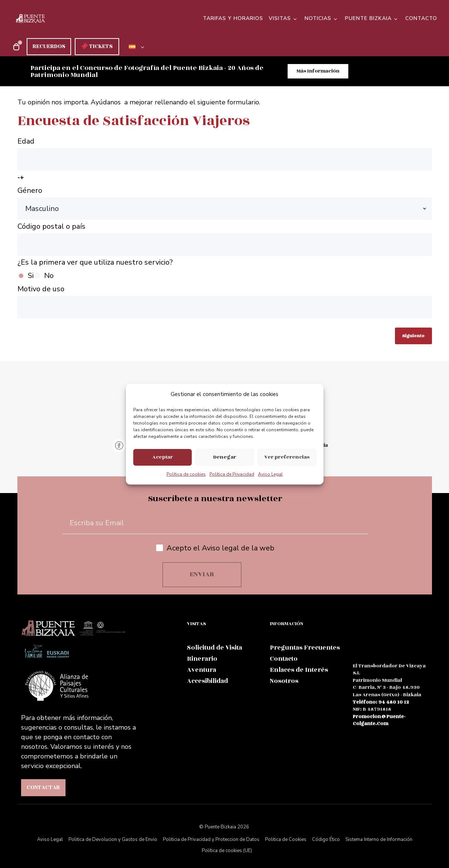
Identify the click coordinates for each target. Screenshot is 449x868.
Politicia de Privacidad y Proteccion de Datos (211, 840)
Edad (225, 160)
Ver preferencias (287, 457)
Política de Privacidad (232, 474)
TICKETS (97, 46)
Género (225, 203)
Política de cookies (186, 474)
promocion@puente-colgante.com (379, 721)
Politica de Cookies (286, 840)
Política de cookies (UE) (227, 851)
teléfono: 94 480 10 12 (381, 703)
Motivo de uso (225, 301)
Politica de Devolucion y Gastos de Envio (113, 840)
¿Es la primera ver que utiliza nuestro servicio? (225, 270)
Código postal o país (225, 239)
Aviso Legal (270, 474)
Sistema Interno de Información (379, 840)
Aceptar (162, 457)
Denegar (225, 457)
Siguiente (413, 336)
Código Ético (326, 840)
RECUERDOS (49, 46)
